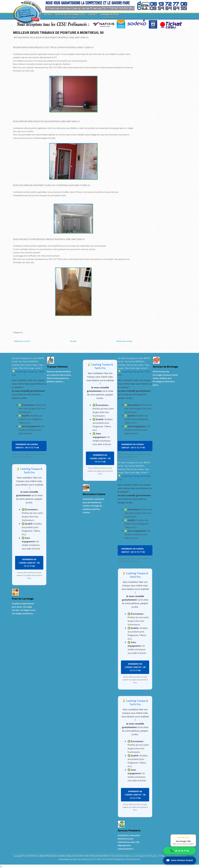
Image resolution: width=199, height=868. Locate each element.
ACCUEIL (48, 14)
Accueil (73, 341)
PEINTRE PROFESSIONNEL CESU (70, 16)
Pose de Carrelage (23, 599)
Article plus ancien (124, 341)
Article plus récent (22, 341)
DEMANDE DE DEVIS (110, 16)
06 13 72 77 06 (180, 851)
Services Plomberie (129, 830)
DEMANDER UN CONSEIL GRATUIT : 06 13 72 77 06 (27, 446)
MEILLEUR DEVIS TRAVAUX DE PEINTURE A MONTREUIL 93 (58, 32)
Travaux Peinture (57, 367)
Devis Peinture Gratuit (180, 860)
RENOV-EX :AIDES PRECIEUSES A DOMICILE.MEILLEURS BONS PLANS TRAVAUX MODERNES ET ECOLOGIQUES (77, 856)
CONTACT (93, 14)
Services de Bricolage (165, 367)
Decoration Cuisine (94, 494)
